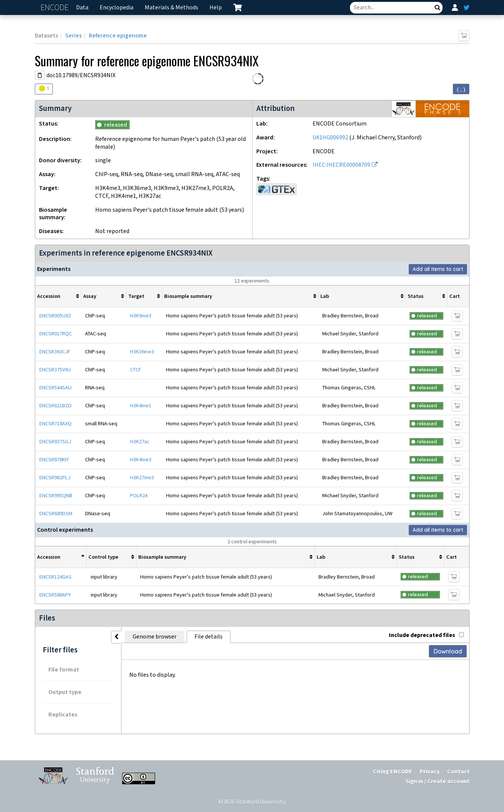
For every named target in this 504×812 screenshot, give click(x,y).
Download (448, 651)
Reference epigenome (118, 36)
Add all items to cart (438, 269)
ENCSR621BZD (55, 406)
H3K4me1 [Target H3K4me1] (141, 406)
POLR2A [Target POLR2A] (139, 496)
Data (82, 8)
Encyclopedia (117, 8)
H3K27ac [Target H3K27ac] (140, 442)
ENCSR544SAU (55, 388)
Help (216, 8)
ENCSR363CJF (55, 352)
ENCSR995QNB (56, 496)
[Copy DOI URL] (40, 75)
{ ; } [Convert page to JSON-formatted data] (461, 89)
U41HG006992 (330, 138)
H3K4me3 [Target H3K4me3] (141, 460)
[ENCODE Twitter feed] (467, 7)
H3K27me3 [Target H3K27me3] (142, 478)
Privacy (430, 772)
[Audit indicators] (44, 89)
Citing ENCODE (393, 772)
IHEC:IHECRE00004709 (341, 165)
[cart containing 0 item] (238, 7)
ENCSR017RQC (56, 334)
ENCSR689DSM (56, 514)
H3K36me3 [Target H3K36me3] (142, 352)
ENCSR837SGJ (55, 442)
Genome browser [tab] (155, 637)
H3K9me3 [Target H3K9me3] (141, 316)
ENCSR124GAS (55, 577)
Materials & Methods (171, 8)
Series (73, 36)
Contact (458, 772)
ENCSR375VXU (55, 370)
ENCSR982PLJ (55, 478)
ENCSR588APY (55, 595)
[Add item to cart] (464, 36)
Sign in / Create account (437, 781)
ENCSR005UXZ (55, 316)
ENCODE (55, 8)
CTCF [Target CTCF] (136, 370)
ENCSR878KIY (54, 460)
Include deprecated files (426, 635)
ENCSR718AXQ (55, 424)
